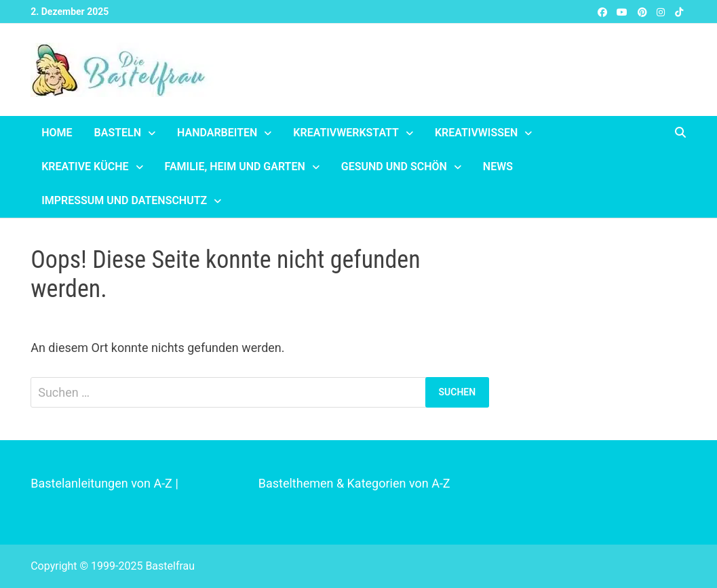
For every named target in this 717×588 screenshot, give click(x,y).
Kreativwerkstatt (346, 133)
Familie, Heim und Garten (235, 166)
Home (57, 133)
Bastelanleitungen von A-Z (101, 483)
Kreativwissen (476, 133)
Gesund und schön (394, 166)
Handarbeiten (217, 133)
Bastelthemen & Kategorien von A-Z (354, 483)
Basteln (118, 133)
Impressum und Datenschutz (124, 200)
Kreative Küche (85, 166)
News (498, 166)
